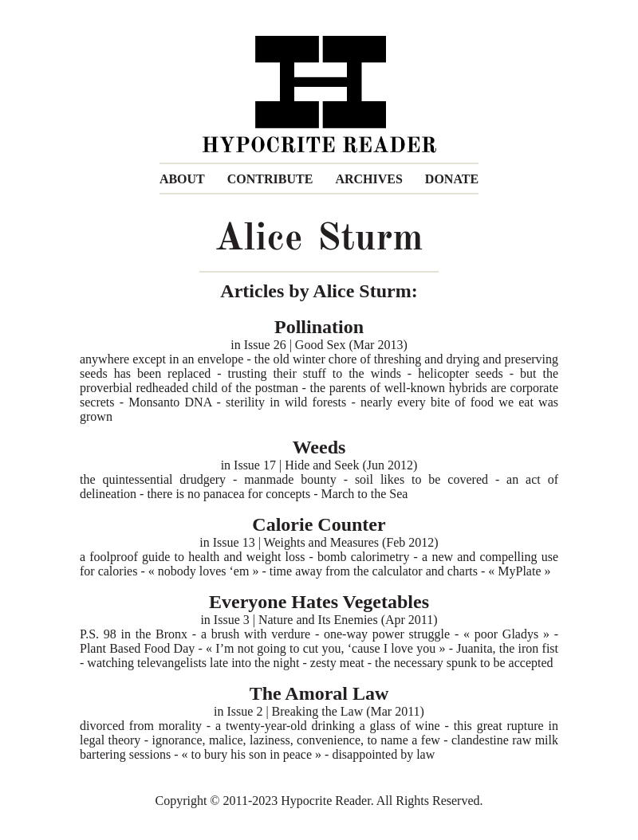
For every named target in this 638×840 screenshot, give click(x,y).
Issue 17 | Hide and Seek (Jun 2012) (325, 465)
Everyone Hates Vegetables (319, 602)
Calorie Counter (319, 524)
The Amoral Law (319, 693)
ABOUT (182, 179)
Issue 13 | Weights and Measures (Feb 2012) (326, 542)
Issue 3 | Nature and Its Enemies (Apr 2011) (326, 620)
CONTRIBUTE (270, 179)
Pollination (319, 327)
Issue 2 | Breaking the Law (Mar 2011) (326, 711)
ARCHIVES (368, 179)
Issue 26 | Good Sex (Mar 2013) (326, 345)
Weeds (319, 447)
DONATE (452, 179)
